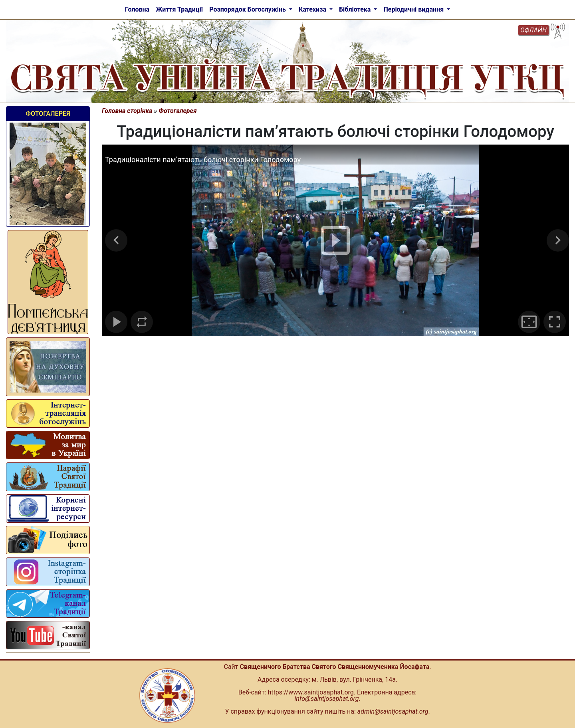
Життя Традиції (179, 9)
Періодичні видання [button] (414, 9)
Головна (137, 9)
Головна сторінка (127, 111)
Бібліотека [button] (356, 9)
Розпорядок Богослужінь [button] (248, 9)
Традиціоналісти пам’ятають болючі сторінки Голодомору (203, 160)
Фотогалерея (48, 114)
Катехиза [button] (313, 9)
